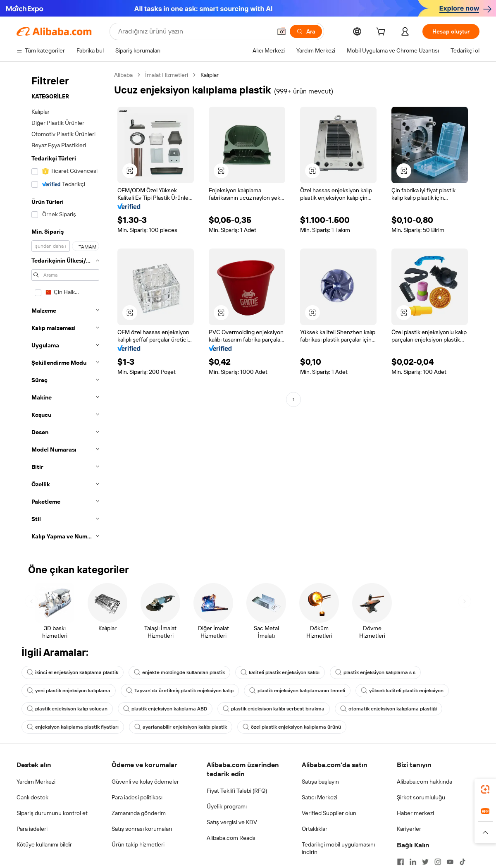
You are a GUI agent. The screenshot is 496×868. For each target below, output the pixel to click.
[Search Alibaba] (194, 31)
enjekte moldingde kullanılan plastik (179, 672)
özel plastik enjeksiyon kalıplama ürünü (292, 727)
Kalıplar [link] (210, 75)
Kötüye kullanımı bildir (44, 844)
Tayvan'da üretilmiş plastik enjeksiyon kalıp (180, 691)
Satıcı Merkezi (320, 797)
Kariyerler (409, 829)
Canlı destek (32, 797)
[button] (281, 31)
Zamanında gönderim (139, 813)
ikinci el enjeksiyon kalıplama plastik (73, 672)
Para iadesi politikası (137, 797)
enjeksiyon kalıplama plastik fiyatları (73, 727)
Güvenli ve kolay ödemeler (145, 782)
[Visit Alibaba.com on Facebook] (401, 862)
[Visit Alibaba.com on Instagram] (438, 862)
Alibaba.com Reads (231, 838)
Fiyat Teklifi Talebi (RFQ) (237, 791)
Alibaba (123, 75)
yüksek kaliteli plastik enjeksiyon (402, 691)
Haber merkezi (415, 813)
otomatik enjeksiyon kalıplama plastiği (389, 709)
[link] (485, 789)
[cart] (382, 33)
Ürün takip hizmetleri (138, 844)
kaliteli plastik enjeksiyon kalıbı (280, 672)
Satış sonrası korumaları (142, 829)
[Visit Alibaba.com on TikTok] (463, 862)
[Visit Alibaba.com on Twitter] (425, 862)
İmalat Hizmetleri (167, 75)
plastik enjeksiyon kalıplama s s (375, 672)
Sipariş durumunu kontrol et (52, 813)
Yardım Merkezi (36, 782)
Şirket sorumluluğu (421, 797)
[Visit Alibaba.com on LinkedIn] (413, 862)
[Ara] (306, 31)
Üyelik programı (227, 806)
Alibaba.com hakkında (424, 782)
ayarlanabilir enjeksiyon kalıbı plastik (181, 727)
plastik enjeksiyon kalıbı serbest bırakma (274, 709)
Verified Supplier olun (329, 813)
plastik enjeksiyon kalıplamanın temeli (297, 691)
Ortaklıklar (315, 829)
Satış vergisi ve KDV (232, 822)
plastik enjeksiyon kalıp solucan (67, 709)
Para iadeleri (32, 829)
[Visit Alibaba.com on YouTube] (450, 862)
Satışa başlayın (320, 782)
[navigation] (63, 308)
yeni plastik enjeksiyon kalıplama (69, 691)
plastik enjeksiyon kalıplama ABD (165, 709)
